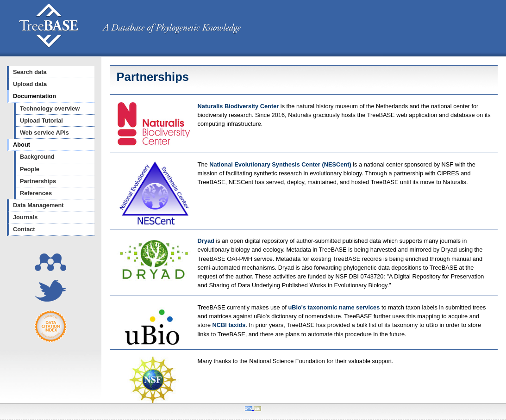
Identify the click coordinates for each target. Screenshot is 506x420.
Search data (30, 72)
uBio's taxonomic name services (334, 307)
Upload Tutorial (41, 120)
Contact (24, 229)
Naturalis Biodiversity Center (239, 106)
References (36, 193)
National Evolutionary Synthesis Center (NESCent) (281, 164)
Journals (25, 217)
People (30, 169)
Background (37, 157)
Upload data (30, 84)
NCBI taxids (229, 325)
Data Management (38, 205)
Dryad (206, 241)
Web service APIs (44, 133)
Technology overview (50, 108)
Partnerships (38, 181)
